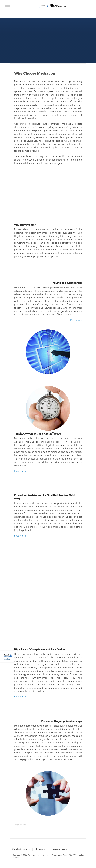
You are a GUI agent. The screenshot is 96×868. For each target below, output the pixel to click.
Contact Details (21, 849)
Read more (76, 320)
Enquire (41, 849)
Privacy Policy (60, 849)
